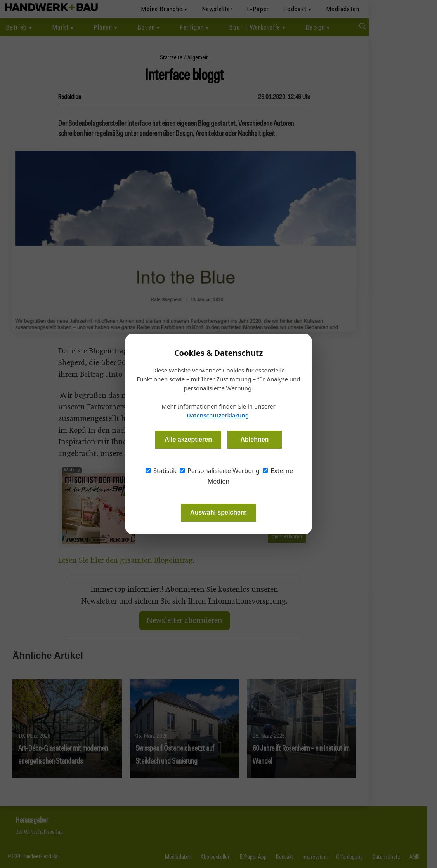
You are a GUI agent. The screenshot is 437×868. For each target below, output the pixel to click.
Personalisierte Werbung (220, 471)
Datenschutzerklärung (218, 415)
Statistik (161, 471)
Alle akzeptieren (188, 439)
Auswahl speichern (218, 512)
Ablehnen (254, 439)
